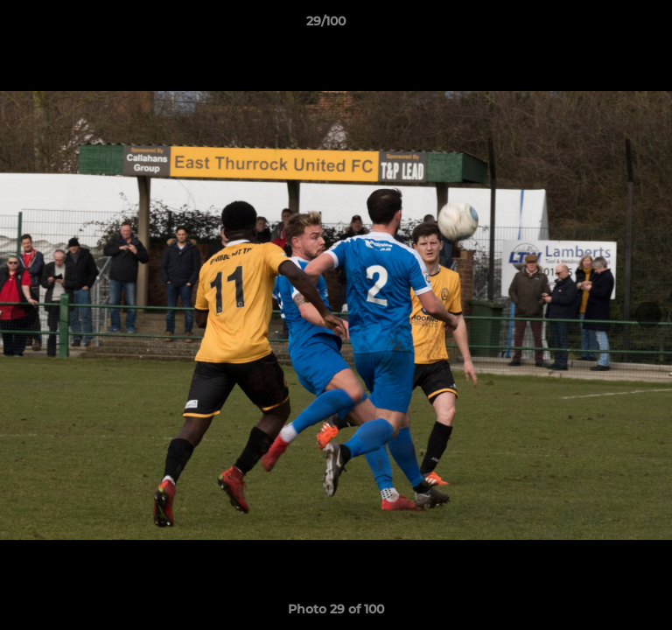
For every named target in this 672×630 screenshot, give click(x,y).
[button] (609, 25)
